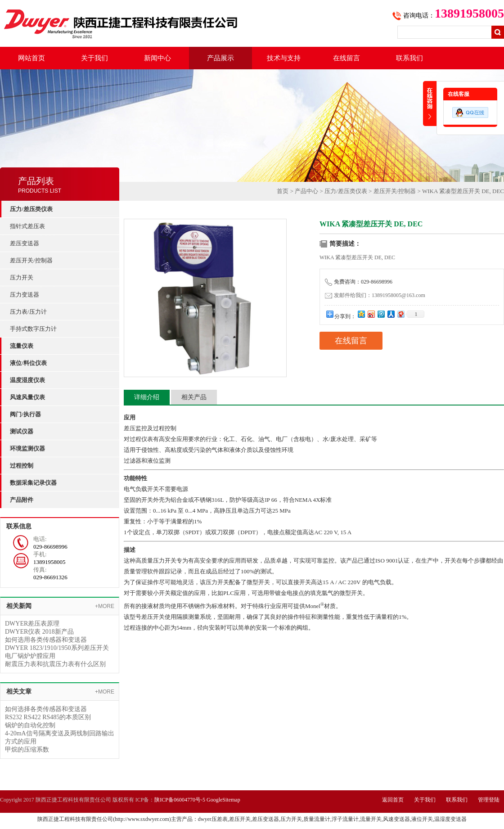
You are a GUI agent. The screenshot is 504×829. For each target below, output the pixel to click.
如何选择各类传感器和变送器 (46, 709)
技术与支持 (284, 58)
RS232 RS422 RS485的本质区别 (48, 717)
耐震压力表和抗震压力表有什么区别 (55, 664)
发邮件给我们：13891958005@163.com (375, 295)
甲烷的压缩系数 (27, 750)
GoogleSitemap (223, 800)
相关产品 (194, 397)
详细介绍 (147, 397)
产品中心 (306, 191)
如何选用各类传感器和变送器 (46, 640)
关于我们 (94, 58)
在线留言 (346, 58)
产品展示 (220, 58)
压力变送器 (25, 295)
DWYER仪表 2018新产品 (39, 632)
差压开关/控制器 (31, 260)
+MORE (105, 606)
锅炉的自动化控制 (30, 725)
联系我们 (409, 58)
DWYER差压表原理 (32, 624)
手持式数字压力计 (33, 329)
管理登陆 (489, 800)
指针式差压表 (27, 226)
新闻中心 (157, 58)
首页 (283, 191)
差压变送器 (25, 243)
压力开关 (22, 277)
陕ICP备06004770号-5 (180, 800)
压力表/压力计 (28, 312)
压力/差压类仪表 (346, 191)
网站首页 (31, 58)
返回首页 (393, 800)
